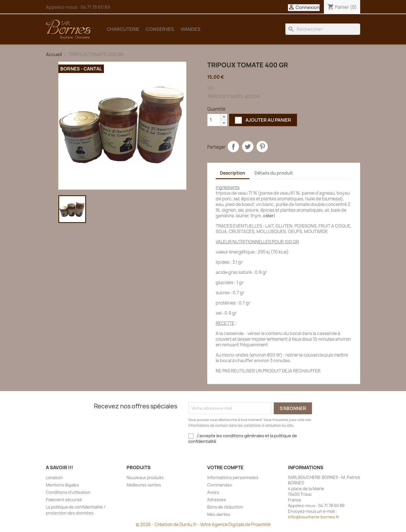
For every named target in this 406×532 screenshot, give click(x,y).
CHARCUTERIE (123, 29)
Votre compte (225, 467)
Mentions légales (62, 485)
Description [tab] (233, 173)
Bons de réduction (225, 507)
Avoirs (213, 492)
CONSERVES (160, 29)
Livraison (54, 478)
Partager (233, 147)
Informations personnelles (233, 478)
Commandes (220, 485)
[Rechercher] (323, 29)
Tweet (248, 147)
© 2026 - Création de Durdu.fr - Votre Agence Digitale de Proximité (203, 525)
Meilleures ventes (144, 485)
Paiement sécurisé (64, 500)
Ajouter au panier (263, 120)
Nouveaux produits (145, 478)
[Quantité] (214, 120)
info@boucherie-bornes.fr (314, 517)
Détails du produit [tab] (274, 173)
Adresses (217, 500)
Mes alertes (219, 514)
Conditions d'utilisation (68, 492)
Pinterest (262, 147)
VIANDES (191, 29)
